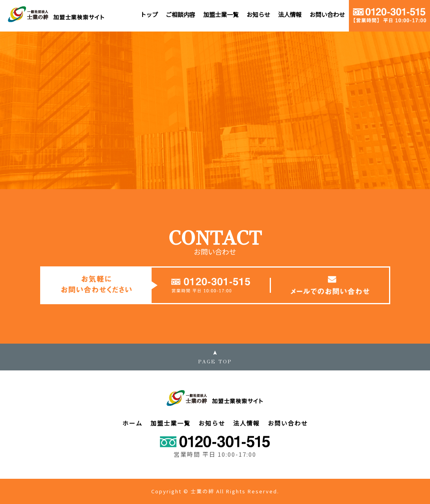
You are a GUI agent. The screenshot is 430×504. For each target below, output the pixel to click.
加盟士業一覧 (221, 14)
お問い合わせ (327, 14)
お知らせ (258, 14)
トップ (149, 14)
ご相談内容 (181, 14)
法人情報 (290, 14)
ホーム (133, 423)
